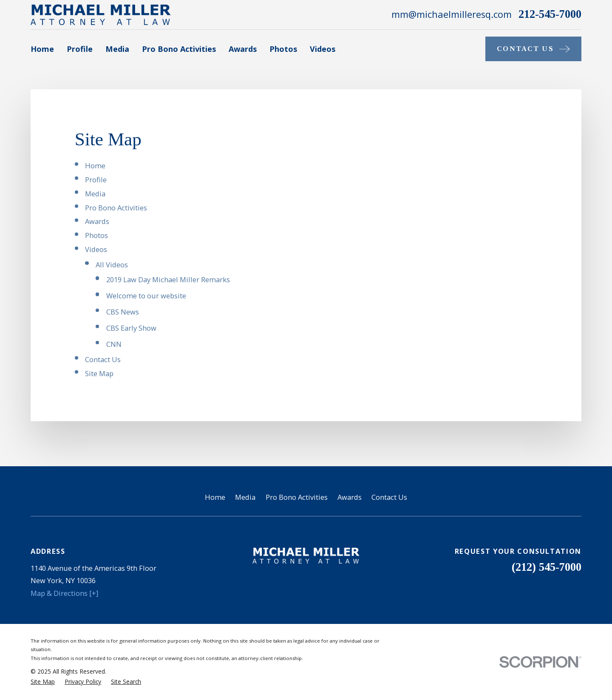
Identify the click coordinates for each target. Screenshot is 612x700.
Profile (96, 180)
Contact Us (103, 359)
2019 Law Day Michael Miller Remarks (168, 279)
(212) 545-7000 (547, 567)
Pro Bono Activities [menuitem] (179, 49)
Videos (96, 249)
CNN (114, 344)
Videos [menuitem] (323, 49)
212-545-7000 (550, 14)
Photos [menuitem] (283, 49)
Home (95, 166)
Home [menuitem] (42, 49)
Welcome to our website (146, 296)
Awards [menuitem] (243, 49)
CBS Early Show (131, 328)
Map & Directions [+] (64, 593)
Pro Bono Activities (116, 208)
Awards (97, 221)
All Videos (112, 265)
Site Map (99, 373)
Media (95, 194)
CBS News (123, 312)
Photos (96, 235)
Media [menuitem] (117, 49)
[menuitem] (43, 682)
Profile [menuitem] (80, 49)
